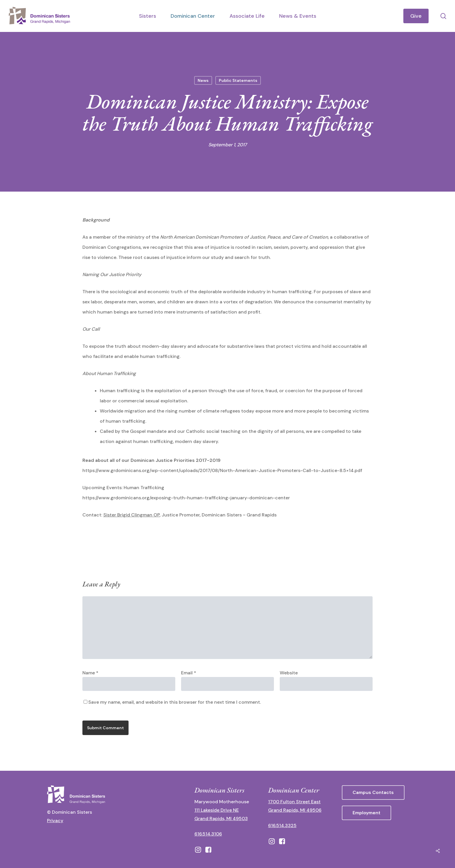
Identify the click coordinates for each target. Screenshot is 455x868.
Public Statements (238, 80)
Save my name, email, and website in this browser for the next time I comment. (175, 702)
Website (289, 673)
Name (90, 673)
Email (189, 673)
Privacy (55, 821)
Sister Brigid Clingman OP (131, 515)
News (203, 80)
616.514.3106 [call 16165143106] (208, 834)
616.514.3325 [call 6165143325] (282, 825)
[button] (373, 793)
